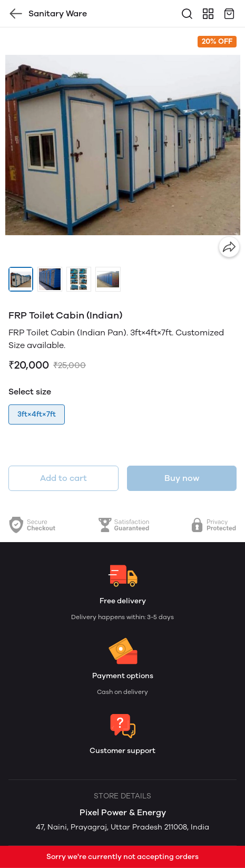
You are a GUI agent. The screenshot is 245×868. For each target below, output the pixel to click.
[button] (21, 279)
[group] (122, 145)
